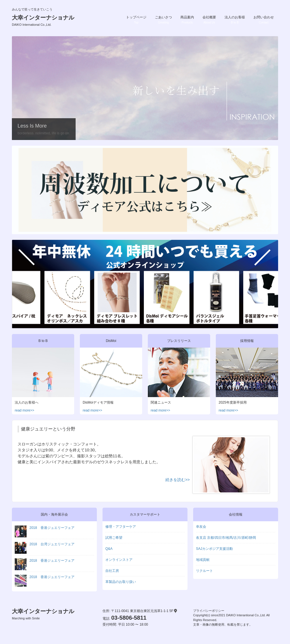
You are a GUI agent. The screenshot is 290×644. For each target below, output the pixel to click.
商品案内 (187, 20)
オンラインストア (119, 560)
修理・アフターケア (121, 527)
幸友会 (201, 527)
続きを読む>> (178, 480)
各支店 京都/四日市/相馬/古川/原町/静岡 (226, 538)
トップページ (136, 20)
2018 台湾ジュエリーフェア (45, 544)
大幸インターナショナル (43, 20)
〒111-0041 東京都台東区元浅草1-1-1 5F (144, 611)
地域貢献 (203, 560)
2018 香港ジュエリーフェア (45, 528)
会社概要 (209, 20)
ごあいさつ (163, 20)
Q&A (109, 549)
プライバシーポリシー (209, 611)
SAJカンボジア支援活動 (214, 549)
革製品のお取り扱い (121, 582)
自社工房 (112, 571)
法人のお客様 (235, 20)
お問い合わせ (264, 20)
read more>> (24, 410)
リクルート (204, 571)
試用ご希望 (114, 538)
